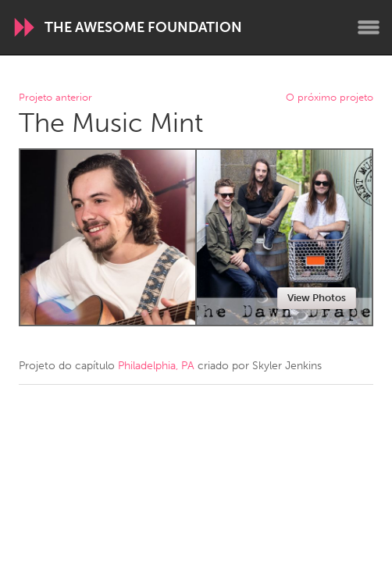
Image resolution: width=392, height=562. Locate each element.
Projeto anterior (55, 98)
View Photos (317, 298)
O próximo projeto (330, 98)
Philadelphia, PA (156, 366)
